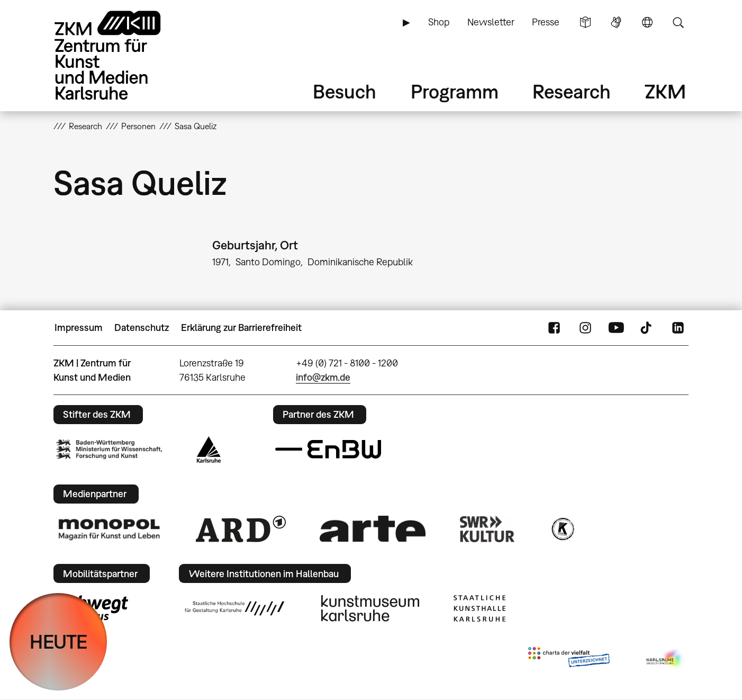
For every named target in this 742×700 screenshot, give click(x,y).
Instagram (585, 328)
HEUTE (58, 641)
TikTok (647, 328)
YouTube (616, 328)
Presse (546, 22)
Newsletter (491, 22)
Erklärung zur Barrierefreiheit (241, 327)
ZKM (665, 91)
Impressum (79, 327)
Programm (455, 91)
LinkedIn (678, 328)
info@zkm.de (323, 377)
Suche (678, 22)
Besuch (345, 91)
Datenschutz (142, 327)
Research (572, 91)
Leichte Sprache (585, 22)
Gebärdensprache (616, 22)
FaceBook (554, 328)
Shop (439, 22)
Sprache (647, 22)
